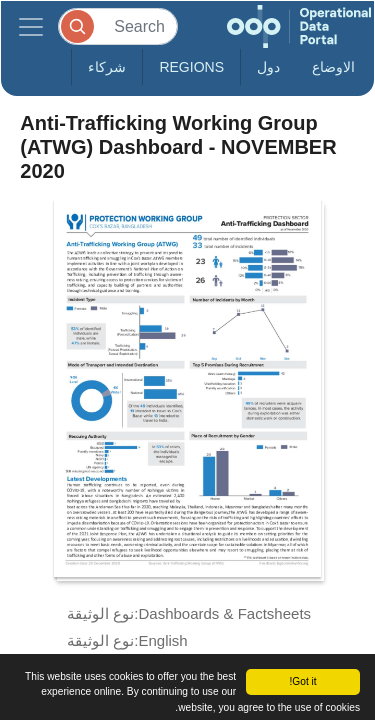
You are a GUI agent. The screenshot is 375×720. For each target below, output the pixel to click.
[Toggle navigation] (31, 26)
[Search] (118, 26)
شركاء (107, 67)
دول (268, 67)
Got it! (302, 681)
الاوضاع (333, 67)
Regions (191, 67)
